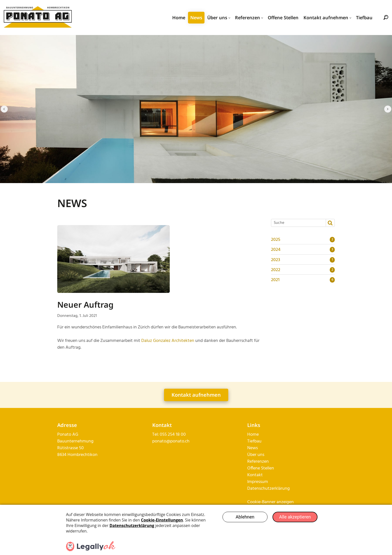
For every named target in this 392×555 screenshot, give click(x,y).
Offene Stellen (261, 468)
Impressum (258, 482)
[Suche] (298, 223)
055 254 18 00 (173, 435)
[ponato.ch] (38, 18)
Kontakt (255, 475)
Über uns (256, 455)
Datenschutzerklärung (268, 489)
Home (253, 435)
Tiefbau (254, 441)
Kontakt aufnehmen (196, 395)
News (252, 448)
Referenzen (258, 462)
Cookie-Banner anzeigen (270, 502)
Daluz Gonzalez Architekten (168, 341)
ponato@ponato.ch (171, 441)
